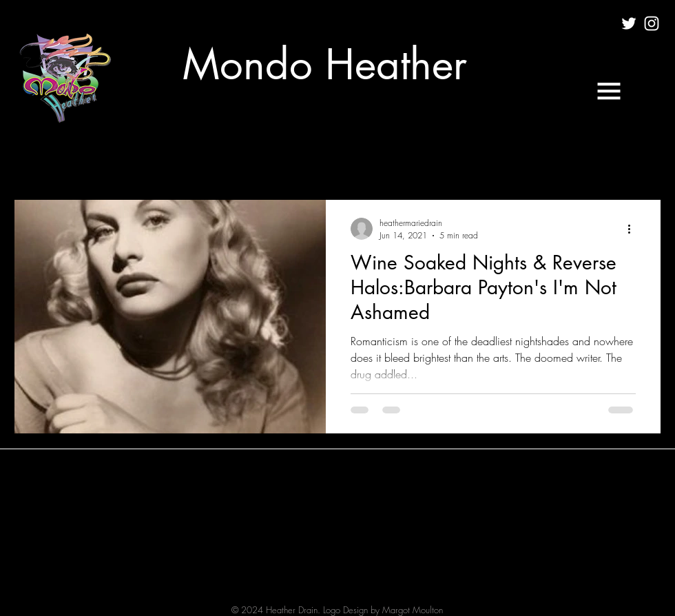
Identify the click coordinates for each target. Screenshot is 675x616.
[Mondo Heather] (325, 65)
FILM (157, 158)
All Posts (32, 158)
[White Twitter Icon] (629, 23)
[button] (609, 91)
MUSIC (212, 158)
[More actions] (634, 229)
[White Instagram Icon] (652, 23)
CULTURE (98, 158)
